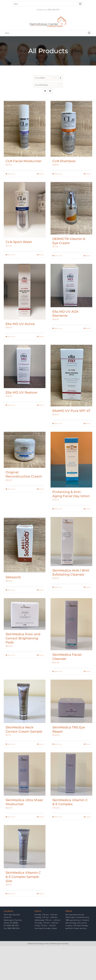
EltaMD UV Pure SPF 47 (71, 411)
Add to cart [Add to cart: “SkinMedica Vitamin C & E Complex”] (58, 817)
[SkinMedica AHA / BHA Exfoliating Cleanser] (71, 542)
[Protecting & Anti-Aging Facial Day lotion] (71, 460)
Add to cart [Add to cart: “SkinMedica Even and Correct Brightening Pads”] (11, 655)
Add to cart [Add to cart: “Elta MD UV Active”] (11, 337)
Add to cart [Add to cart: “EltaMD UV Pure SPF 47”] (58, 424)
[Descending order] (61, 78)
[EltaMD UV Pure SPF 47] (71, 376)
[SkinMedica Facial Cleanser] (71, 624)
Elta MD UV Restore (21, 392)
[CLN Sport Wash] (25, 210)
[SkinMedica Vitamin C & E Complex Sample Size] (25, 847)
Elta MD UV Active (20, 324)
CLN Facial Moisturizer (24, 161)
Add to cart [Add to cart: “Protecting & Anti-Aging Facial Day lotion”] (58, 509)
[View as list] (50, 91)
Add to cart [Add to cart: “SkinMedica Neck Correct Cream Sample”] (11, 744)
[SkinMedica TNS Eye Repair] (71, 701)
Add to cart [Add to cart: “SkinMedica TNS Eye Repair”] (58, 744)
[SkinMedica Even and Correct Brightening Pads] (25, 614)
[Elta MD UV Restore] (25, 366)
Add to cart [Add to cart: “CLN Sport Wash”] (11, 255)
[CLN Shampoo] (71, 129)
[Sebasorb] (25, 545)
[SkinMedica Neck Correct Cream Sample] (25, 701)
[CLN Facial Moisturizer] (25, 129)
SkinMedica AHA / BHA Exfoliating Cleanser (71, 573)
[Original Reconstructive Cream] (25, 450)
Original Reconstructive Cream (24, 474)
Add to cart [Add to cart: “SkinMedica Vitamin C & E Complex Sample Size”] (11, 894)
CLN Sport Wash (19, 242)
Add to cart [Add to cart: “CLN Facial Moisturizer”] (11, 174)
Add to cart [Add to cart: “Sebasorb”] (11, 590)
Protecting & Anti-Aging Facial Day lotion (71, 494)
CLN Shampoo (64, 161)
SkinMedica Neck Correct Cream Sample (24, 729)
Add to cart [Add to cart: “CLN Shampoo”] (58, 174)
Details (41, 174)
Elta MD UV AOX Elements (65, 314)
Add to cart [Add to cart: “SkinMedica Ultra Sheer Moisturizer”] (11, 817)
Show (41, 85)
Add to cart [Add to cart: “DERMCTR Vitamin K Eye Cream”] (58, 256)
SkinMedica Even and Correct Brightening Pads (23, 638)
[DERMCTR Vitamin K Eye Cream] (71, 208)
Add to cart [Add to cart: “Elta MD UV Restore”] (11, 405)
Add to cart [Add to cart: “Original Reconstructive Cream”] (11, 489)
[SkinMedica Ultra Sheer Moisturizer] (25, 774)
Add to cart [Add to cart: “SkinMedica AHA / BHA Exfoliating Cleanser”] (58, 587)
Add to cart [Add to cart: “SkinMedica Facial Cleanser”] (58, 671)
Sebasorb (13, 577)
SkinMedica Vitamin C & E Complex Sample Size (23, 877)
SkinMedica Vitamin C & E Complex (70, 802)
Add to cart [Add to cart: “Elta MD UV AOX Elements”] (58, 328)
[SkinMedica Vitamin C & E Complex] (71, 774)
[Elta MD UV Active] (25, 292)
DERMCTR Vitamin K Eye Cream (69, 241)
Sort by (40, 78)
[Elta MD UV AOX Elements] (71, 286)
